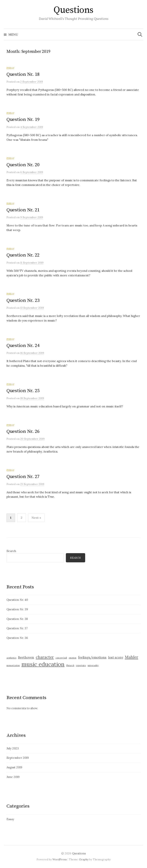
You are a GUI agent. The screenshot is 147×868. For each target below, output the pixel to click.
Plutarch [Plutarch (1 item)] (70, 665)
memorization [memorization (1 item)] (13, 665)
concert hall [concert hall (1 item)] (61, 658)
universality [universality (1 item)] (93, 665)
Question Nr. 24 (23, 346)
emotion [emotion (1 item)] (73, 658)
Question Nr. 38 (17, 619)
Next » (36, 518)
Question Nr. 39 (17, 609)
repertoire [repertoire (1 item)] (81, 665)
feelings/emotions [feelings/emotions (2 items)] (92, 657)
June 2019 (13, 777)
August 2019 (14, 767)
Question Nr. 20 (23, 165)
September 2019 (18, 758)
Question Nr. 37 (17, 628)
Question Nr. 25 (23, 391)
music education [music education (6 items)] (43, 664)
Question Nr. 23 (23, 300)
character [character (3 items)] (45, 657)
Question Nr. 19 (23, 119)
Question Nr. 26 (23, 431)
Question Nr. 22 (23, 255)
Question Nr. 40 (17, 600)
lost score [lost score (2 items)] (116, 657)
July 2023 (13, 748)
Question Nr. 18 (23, 74)
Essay (10, 68)
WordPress (60, 859)
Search (11, 551)
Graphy (84, 859)
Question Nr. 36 (17, 638)
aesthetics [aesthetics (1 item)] (11, 658)
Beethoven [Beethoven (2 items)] (26, 657)
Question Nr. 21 (23, 210)
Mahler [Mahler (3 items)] (131, 657)
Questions (73, 10)
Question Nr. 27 (23, 477)
